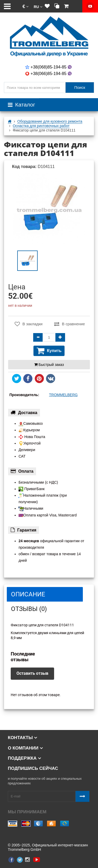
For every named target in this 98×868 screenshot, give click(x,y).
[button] (25, 6)
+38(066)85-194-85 (49, 74)
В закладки (29, 324)
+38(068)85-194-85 (49, 67)
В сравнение (70, 324)
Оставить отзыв (32, 673)
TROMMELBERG (64, 395)
